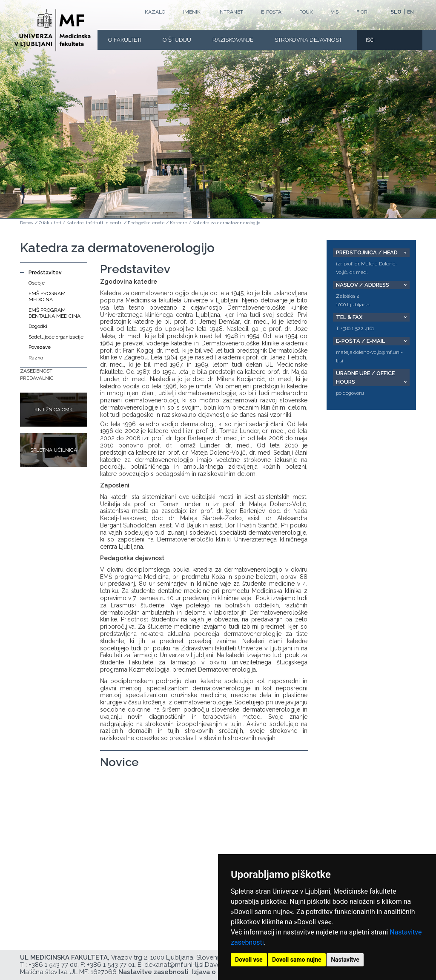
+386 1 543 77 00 (53, 965)
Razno (36, 358)
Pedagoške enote (146, 223)
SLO (396, 12)
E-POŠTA (271, 12)
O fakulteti (125, 40)
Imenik (192, 12)
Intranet (231, 12)
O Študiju (177, 40)
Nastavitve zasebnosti (153, 972)
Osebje (37, 283)
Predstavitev (45, 273)
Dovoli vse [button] (249, 960)
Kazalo (155, 12)
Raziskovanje (233, 40)
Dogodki (38, 326)
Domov (27, 223)
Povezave (40, 347)
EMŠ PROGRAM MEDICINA (47, 296)
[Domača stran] (52, 30)
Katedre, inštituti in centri (95, 223)
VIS (335, 12)
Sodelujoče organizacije (56, 337)
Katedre (179, 223)
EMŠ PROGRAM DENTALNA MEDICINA (54, 313)
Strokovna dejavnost (308, 40)
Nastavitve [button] (345, 960)
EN (410, 12)
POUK (306, 12)
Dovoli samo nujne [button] (297, 960)
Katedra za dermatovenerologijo (226, 223)
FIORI (363, 12)
